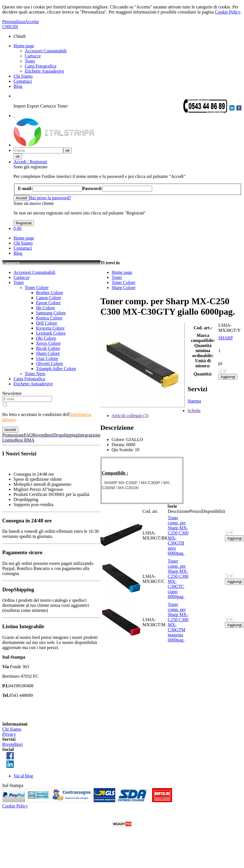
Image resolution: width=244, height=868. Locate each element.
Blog (18, 86)
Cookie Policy (227, 12)
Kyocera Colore (50, 328)
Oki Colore (46, 338)
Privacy (9, 734)
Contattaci (23, 81)
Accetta (32, 22)
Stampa (194, 401)
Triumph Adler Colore (56, 369)
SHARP (226, 338)
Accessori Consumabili (46, 51)
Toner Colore (37, 288)
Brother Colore (49, 293)
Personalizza (14, 22)
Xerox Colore (48, 343)
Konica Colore (49, 318)
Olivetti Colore (49, 363)
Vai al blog (23, 776)
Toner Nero (35, 374)
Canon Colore (48, 298)
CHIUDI (10, 27)
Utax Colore (47, 358)
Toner (30, 61)
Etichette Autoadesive (44, 71)
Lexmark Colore (51, 333)
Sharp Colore (48, 353)
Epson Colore (48, 303)
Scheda (194, 410)
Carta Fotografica (40, 66)
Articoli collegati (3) (130, 416)
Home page (24, 46)
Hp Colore (45, 308)
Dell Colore (47, 323)
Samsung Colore (51, 313)
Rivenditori (13, 744)
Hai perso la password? (50, 198)
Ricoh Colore (48, 348)
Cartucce (33, 56)
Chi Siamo (23, 76)
